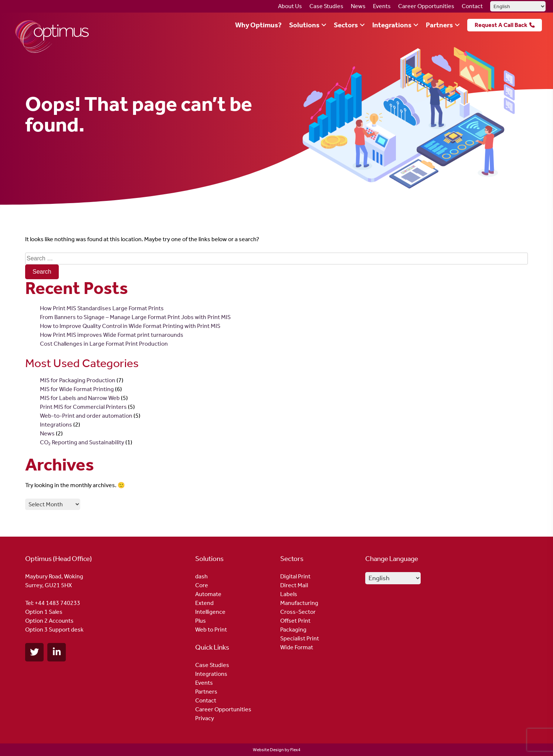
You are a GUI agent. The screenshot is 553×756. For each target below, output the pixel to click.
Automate (208, 594)
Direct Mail (294, 585)
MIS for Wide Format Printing (77, 389)
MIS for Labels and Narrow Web (80, 398)
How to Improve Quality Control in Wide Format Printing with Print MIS (130, 326)
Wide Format (297, 647)
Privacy (205, 718)
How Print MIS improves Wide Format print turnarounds (112, 335)
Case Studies (326, 6)
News (358, 6)
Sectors (346, 25)
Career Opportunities (426, 6)
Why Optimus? (258, 25)
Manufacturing (299, 603)
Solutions (304, 25)
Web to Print (211, 630)
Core (202, 585)
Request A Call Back (501, 25)
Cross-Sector (298, 612)
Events (382, 6)
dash (201, 576)
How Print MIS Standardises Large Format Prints (102, 308)
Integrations (392, 25)
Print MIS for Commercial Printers (83, 407)
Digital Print (295, 576)
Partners (439, 25)
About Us (290, 6)
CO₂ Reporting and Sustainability (82, 442)
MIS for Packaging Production (78, 380)
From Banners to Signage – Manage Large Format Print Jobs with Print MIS (135, 317)
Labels (289, 594)
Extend (204, 603)
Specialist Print (300, 638)
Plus (201, 621)
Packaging (293, 630)
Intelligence (210, 612)
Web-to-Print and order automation (86, 416)
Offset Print (295, 621)
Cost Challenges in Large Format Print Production (104, 344)
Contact (472, 6)
